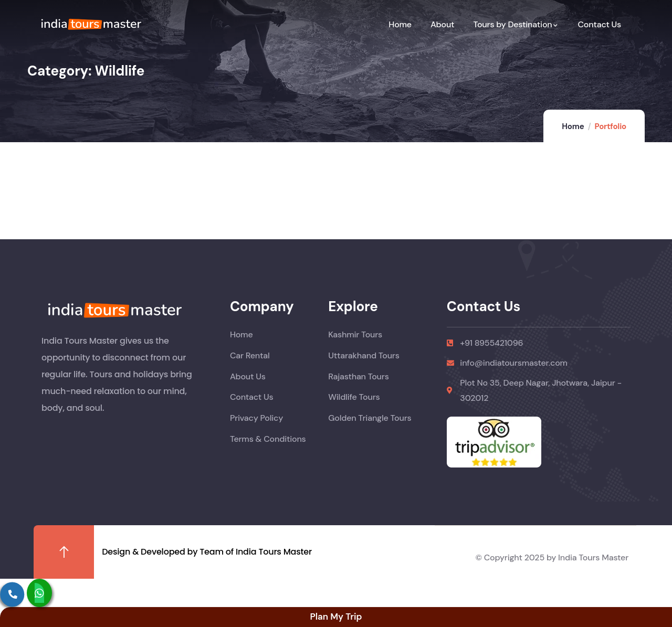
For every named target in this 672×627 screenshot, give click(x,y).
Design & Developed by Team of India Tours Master (207, 552)
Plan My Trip (336, 617)
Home (573, 126)
